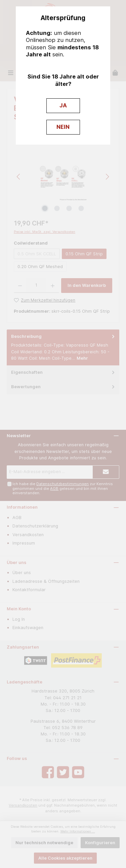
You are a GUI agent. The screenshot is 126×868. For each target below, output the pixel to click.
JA (63, 105)
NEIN (63, 127)
